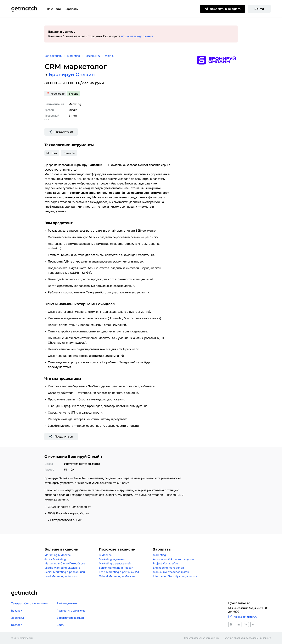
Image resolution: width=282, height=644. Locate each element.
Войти (259, 9)
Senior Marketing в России (116, 568)
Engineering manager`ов (168, 568)
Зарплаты (72, 9)
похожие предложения (137, 36)
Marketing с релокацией (115, 563)
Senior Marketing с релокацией (65, 572)
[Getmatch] (24, 9)
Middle (109, 56)
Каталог (16, 625)
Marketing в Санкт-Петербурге (65, 563)
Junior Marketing (55, 559)
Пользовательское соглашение (202, 638)
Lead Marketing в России (61, 576)
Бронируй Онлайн (72, 74)
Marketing (73, 56)
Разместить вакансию (71, 610)
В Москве (105, 555)
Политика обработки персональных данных (247, 638)
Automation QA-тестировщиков (174, 559)
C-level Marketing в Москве (117, 576)
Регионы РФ (93, 56)
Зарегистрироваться (70, 618)
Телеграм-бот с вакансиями (29, 603)
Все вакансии (53, 56)
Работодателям (67, 603)
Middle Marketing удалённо (62, 568)
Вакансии (54, 9)
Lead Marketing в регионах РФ (119, 572)
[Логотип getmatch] (24, 593)
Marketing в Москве (58, 555)
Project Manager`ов (166, 563)
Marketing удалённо (112, 559)
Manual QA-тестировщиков (171, 572)
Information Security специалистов (175, 576)
